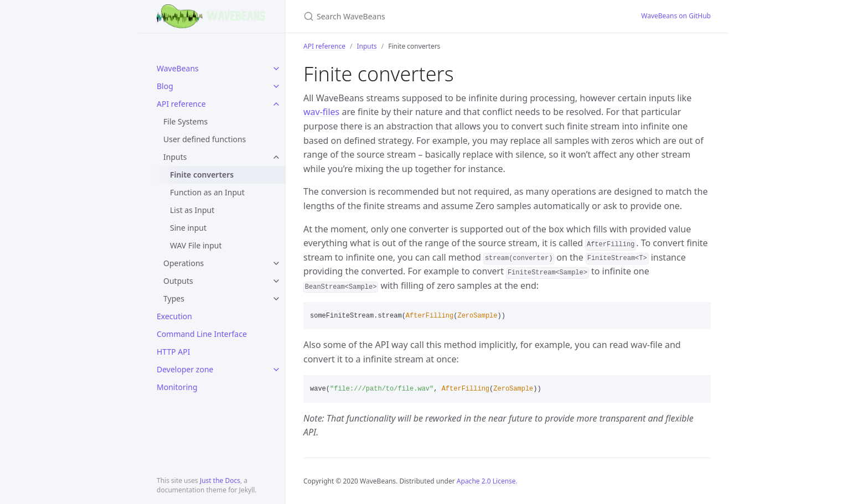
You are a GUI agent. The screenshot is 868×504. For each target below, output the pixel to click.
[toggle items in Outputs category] (276, 281)
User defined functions (205, 139)
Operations (184, 263)
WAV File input (196, 245)
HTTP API (174, 352)
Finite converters (202, 175)
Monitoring (177, 387)
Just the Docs (220, 480)
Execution (174, 316)
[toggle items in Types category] (276, 299)
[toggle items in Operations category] (276, 263)
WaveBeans (178, 68)
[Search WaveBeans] (434, 16)
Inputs (175, 157)
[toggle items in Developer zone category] (276, 370)
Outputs (178, 281)
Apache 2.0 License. (487, 481)
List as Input (192, 210)
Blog (165, 86)
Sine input (188, 228)
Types (174, 298)
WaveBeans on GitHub (676, 16)
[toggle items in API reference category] (276, 104)
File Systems (185, 121)
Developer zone (185, 369)
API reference (181, 104)
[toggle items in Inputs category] (276, 157)
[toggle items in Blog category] (276, 86)
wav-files (321, 112)
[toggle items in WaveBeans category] (276, 69)
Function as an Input (207, 192)
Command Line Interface (202, 334)
